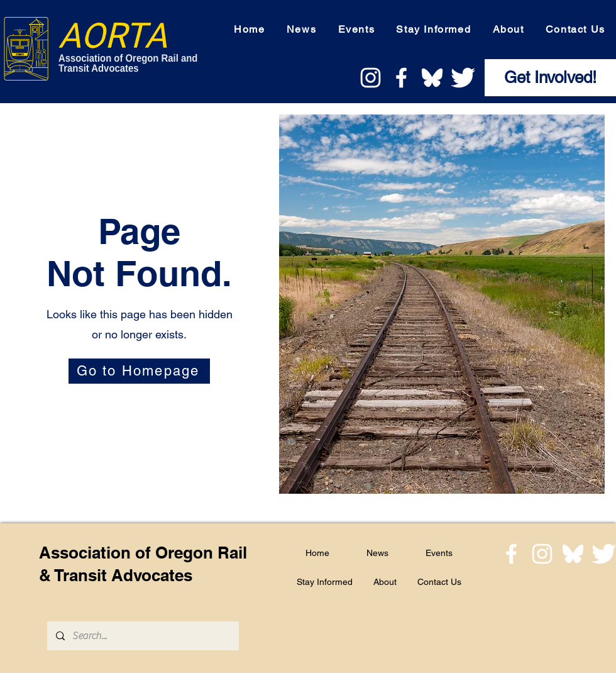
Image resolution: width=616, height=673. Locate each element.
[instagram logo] (371, 78)
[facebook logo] (401, 78)
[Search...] (142, 636)
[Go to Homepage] (139, 371)
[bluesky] (432, 78)
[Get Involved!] (550, 78)
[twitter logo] (463, 78)
